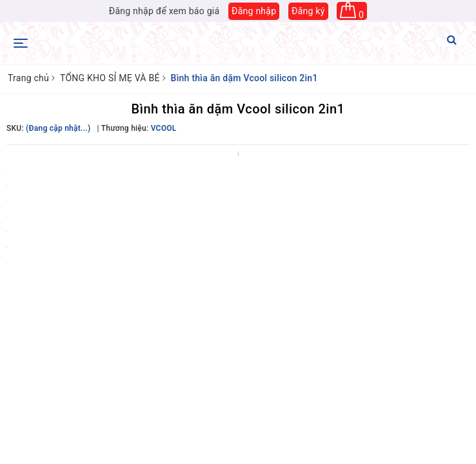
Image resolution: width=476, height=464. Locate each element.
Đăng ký (308, 11)
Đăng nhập (254, 11)
